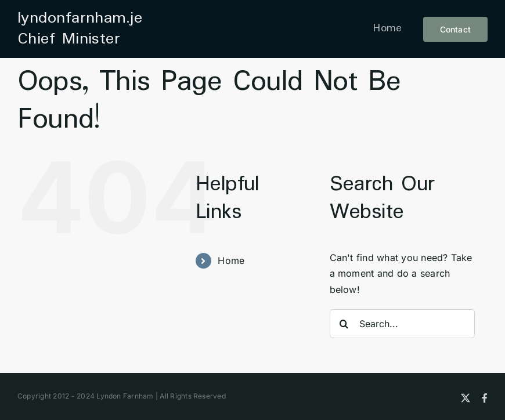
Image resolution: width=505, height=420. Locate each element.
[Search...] (402, 324)
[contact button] (455, 29)
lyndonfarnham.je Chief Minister (80, 29)
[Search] (344, 324)
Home (231, 260)
